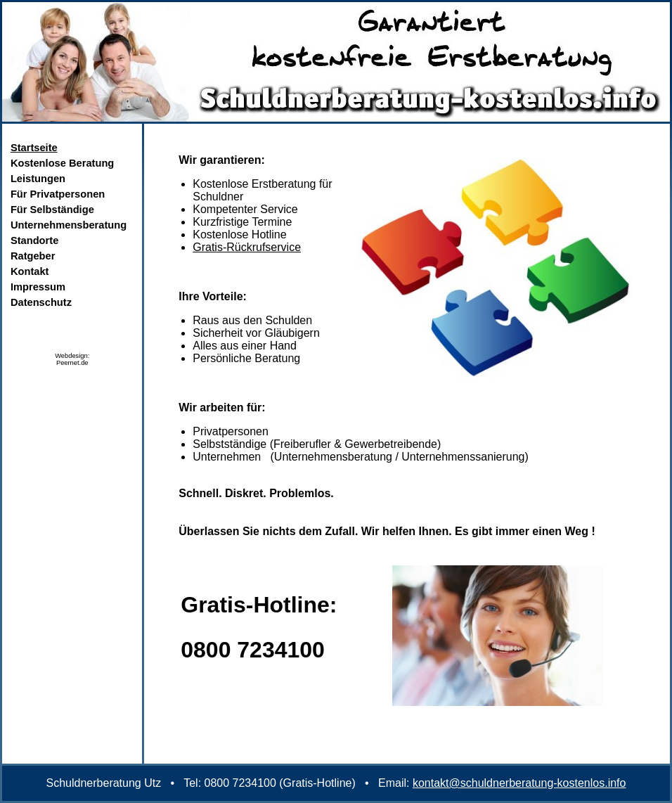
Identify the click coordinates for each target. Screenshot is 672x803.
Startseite (34, 148)
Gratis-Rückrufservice (247, 247)
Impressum (38, 287)
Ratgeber (33, 256)
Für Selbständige (52, 210)
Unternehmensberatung (69, 225)
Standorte (34, 240)
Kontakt (30, 271)
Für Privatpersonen (58, 194)
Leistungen (38, 179)
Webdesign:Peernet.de (72, 359)
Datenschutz (41, 302)
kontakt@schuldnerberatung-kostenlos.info (519, 783)
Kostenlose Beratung (62, 163)
